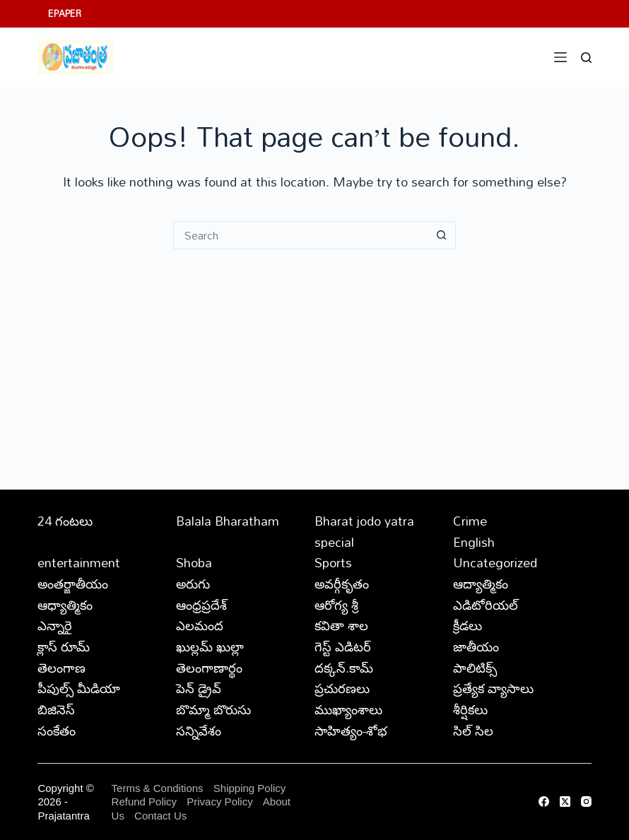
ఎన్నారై (55, 625)
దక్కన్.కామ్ (344, 668)
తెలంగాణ (61, 668)
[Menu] (560, 57)
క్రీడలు (468, 625)
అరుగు (193, 584)
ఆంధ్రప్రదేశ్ (201, 605)
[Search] (586, 58)
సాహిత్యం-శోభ (351, 730)
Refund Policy (145, 801)
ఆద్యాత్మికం (481, 584)
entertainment (79, 562)
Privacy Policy (221, 801)
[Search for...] (300, 235)
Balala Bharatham (228, 521)
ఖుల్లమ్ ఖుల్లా (210, 646)
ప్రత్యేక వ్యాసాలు (493, 688)
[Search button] (442, 235)
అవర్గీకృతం (342, 584)
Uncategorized (495, 562)
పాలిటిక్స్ (475, 668)
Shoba (194, 562)
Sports (333, 562)
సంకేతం (57, 730)
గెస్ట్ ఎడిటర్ (343, 646)
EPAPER (65, 13)
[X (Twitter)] (565, 801)
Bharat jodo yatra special (364, 531)
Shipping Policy (250, 788)
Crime (470, 521)
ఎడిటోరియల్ (486, 605)
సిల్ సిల (473, 730)
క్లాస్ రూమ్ (64, 646)
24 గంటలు (65, 521)
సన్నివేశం (199, 730)
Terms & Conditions (158, 788)
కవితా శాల (341, 625)
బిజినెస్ (56, 709)
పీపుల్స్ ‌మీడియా (79, 688)
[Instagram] (586, 801)
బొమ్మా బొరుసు (213, 709)
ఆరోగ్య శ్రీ (336, 605)
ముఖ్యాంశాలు (348, 709)
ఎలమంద (200, 625)
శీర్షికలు (470, 709)
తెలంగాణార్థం (209, 668)
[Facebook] (544, 801)
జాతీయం (476, 646)
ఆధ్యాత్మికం (65, 605)
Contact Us (160, 816)
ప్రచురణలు (342, 688)
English (474, 542)
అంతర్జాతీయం (73, 584)
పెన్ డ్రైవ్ (199, 688)
